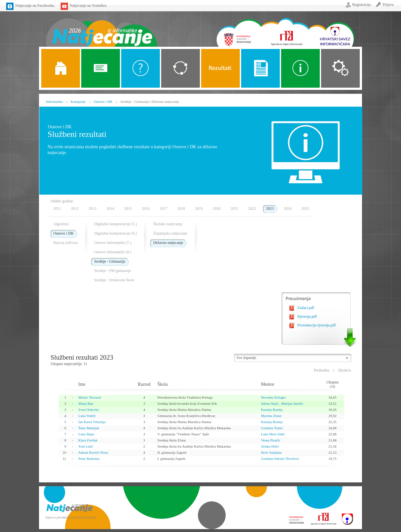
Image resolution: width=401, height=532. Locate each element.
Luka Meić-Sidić (273, 434)
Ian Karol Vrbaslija (92, 422)
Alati (300, 68)
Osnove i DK (103, 102)
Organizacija (340, 68)
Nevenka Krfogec (274, 397)
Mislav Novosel (90, 397)
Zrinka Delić (270, 446)
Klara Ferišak (88, 440)
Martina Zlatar (271, 416)
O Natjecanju (141, 68)
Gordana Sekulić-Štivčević (280, 459)
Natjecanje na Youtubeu (88, 5)
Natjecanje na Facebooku (35, 5)
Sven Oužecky (89, 410)
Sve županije (247, 358)
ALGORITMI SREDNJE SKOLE (220, 68)
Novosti (101, 68)
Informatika (54, 102)
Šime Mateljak (89, 428)
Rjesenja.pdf (307, 316)
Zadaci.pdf (306, 308)
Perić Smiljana (271, 452)
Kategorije (181, 68)
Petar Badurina (89, 459)
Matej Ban (86, 403)
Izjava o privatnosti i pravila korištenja (70, 517)
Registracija (362, 5)
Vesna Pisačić (271, 440)
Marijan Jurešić (292, 403)
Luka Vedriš (87, 416)
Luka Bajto (86, 434)
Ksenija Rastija (272, 410)
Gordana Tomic (272, 428)
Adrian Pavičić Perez (93, 452)
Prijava (388, 5)
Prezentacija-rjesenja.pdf (317, 325)
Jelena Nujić (270, 403)
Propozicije (260, 68)
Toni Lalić (86, 446)
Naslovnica (101, 28)
